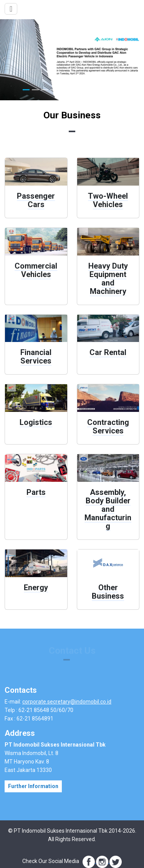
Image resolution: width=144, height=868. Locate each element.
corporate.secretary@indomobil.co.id (67, 702)
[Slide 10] (109, 90)
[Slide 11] (118, 90)
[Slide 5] (63, 90)
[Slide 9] (99, 90)
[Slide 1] (26, 90)
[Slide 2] (35, 90)
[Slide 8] (90, 90)
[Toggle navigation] (11, 9)
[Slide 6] (72, 90)
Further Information (33, 786)
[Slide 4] (54, 90)
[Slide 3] (45, 90)
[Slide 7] (81, 90)
